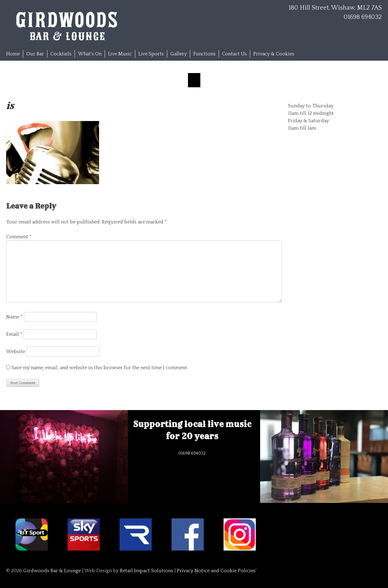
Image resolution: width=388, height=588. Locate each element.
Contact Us (234, 54)
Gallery (179, 54)
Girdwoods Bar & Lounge (52, 571)
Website (16, 352)
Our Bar (35, 54)
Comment (19, 237)
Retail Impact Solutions (146, 571)
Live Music (120, 54)
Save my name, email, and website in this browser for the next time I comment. (100, 368)
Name (14, 317)
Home (13, 54)
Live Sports (151, 54)
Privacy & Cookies (274, 54)
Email (14, 334)
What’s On (90, 54)
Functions (204, 54)
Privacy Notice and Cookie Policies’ (216, 571)
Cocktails (61, 54)
